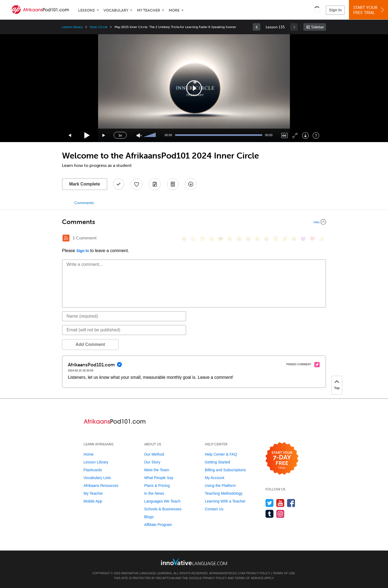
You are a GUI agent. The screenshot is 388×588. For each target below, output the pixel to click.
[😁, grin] (202, 239)
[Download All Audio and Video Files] (191, 184)
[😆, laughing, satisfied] (239, 239)
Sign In (335, 10)
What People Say (159, 478)
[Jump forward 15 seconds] (104, 135)
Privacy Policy (258, 573)
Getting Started (217, 462)
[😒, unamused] (212, 239)
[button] (317, 10)
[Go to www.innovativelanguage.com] (194, 562)
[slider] (150, 135)
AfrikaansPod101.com (227, 573)
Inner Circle (98, 27)
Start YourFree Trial (369, 10)
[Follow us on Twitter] (270, 503)
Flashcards (93, 470)
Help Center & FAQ (221, 454)
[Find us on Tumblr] (270, 514)
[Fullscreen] (295, 135)
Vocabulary (116, 10)
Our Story (152, 462)
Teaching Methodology (224, 493)
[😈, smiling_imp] (303, 239)
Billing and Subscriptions (225, 470)
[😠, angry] (230, 239)
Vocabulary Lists (97, 478)
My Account (214, 478)
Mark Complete (85, 184)
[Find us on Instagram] (280, 514)
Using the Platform (220, 486)
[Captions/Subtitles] (284, 135)
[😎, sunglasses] (221, 239)
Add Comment (90, 344)
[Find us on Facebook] (291, 503)
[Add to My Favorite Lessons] (137, 184)
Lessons (86, 10)
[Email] (124, 330)
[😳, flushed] (193, 239)
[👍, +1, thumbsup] (321, 239)
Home (89, 454)
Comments (84, 203)
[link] (257, 27)
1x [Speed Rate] (120, 135)
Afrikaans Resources (101, 486)
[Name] (124, 316)
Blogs (149, 517)
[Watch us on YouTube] (280, 503)
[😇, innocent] (276, 239)
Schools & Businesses (163, 509)
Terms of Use (284, 573)
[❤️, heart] (312, 239)
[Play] (87, 135)
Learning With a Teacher (225, 501)
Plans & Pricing (157, 486)
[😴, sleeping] (285, 239)
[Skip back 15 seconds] (70, 135)
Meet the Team (157, 470)
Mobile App (93, 501)
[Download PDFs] (173, 184)
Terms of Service (249, 578)
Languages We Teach (162, 501)
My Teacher (148, 10)
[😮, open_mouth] (294, 239)
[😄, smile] (184, 239)
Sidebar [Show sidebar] (318, 27)
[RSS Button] (66, 238)
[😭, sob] (266, 239)
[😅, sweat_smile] (248, 239)
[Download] (305, 135)
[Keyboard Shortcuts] (316, 135)
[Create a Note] (155, 184)
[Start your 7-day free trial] (282, 459)
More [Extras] (174, 10)
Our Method (154, 454)
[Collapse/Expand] (194, 222)
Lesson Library (72, 27)
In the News (154, 493)
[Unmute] (139, 135)
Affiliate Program (158, 525)
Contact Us (214, 509)
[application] (194, 88)
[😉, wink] (257, 239)
